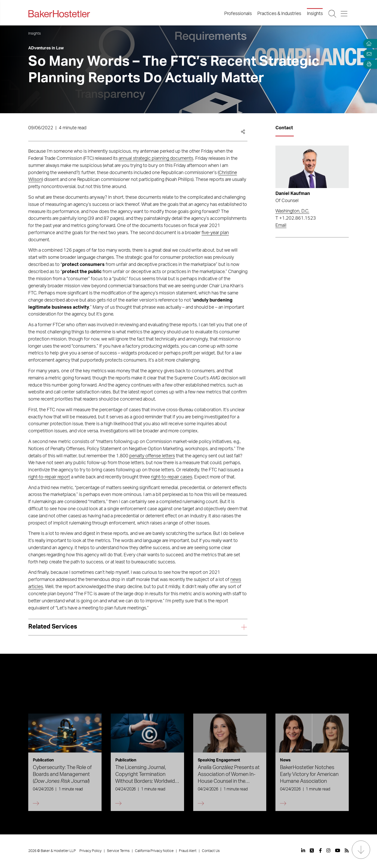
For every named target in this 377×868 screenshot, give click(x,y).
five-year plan (215, 233)
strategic (142, 159)
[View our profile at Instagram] (328, 850)
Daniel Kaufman (293, 194)
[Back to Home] (59, 14)
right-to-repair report (49, 477)
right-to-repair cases (172, 477)
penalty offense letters (152, 456)
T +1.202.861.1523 (296, 218)
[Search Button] (333, 14)
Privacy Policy (90, 851)
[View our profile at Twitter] (312, 850)
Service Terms (118, 851)
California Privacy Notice (154, 851)
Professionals (238, 14)
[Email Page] (368, 54)
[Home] (368, 44)
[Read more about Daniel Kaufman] (312, 167)
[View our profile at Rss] (347, 850)
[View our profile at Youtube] (338, 850)
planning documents (172, 159)
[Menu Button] (345, 14)
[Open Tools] (368, 64)
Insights (315, 14)
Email (281, 225)
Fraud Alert (188, 851)
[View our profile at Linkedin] (303, 850)
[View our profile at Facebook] (320, 850)
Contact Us (211, 851)
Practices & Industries (279, 14)
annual (126, 159)
